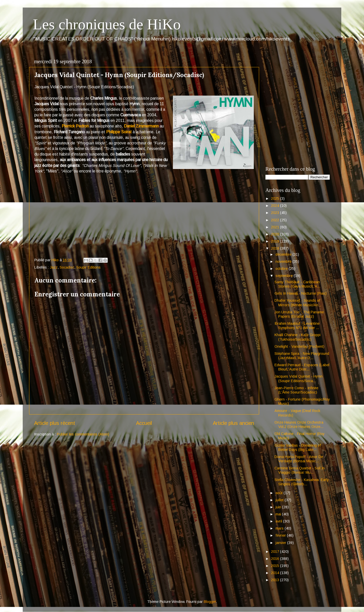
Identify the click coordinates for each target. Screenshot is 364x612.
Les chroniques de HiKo (107, 24)
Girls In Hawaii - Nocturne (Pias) (301, 293)
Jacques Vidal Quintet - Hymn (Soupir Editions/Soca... (299, 378)
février (281, 535)
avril (279, 521)
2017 (276, 552)
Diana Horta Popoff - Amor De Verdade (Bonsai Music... (299, 459)
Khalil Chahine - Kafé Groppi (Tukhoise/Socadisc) (298, 337)
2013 (276, 580)
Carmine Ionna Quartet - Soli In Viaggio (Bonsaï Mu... (300, 470)
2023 (276, 213)
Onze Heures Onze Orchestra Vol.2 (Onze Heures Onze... (299, 424)
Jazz (54, 267)
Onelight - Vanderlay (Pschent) (299, 346)
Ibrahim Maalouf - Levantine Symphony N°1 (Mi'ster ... (297, 326)
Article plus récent (55, 423)
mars (280, 528)
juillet (280, 500)
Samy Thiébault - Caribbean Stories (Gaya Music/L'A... (297, 284)
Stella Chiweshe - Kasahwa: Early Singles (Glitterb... (302, 482)
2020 (276, 234)
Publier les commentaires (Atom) (83, 434)
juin (279, 507)
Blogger (210, 602)
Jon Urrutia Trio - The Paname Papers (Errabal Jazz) (299, 314)
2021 (276, 227)
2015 (276, 566)
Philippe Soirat (119, 132)
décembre (284, 254)
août (280, 493)
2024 (276, 206)
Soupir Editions (88, 267)
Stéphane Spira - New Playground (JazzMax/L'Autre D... (302, 356)
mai (279, 514)
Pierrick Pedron (76, 126)
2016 (276, 559)
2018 (276, 248)
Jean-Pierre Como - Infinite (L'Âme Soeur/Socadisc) (296, 390)
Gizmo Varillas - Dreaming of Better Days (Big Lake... (298, 447)
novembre (284, 261)
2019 (276, 241)
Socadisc (67, 267)
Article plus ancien (233, 423)
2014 (276, 573)
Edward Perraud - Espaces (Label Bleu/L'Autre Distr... (302, 367)
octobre (282, 269)
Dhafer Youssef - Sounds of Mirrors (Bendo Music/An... (298, 303)
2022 (276, 220)
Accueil (144, 423)
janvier (281, 543)
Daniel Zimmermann (141, 126)
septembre (285, 276)
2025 (276, 199)
